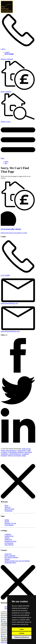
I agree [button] (22, 629)
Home (6, 505)
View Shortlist (9, 525)
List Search (5, 623)
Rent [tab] (6, 608)
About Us (8, 507)
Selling (7, 520)
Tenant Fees (8, 539)
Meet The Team (9, 509)
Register (7, 559)
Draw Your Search (6, 642)
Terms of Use (26, 449)
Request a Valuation (7, 59)
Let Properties (9, 543)
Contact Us (8, 554)
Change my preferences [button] (22, 637)
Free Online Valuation (11, 557)
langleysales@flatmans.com (18, 302)
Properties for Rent (10, 541)
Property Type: (5, 619)
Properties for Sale (10, 523)
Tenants (7, 538)
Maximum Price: (6, 616)
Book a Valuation (10, 556)
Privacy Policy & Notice (8, 450)
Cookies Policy (22, 450)
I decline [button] (22, 633)
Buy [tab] (6, 607)
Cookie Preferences (15, 454)
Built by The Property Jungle (17, 456)
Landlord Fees (9, 536)
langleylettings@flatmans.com (18, 330)
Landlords (8, 534)
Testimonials (9, 511)
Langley (9, 53)
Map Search (5, 625)
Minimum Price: (6, 614)
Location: (4, 612)
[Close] (18, 498)
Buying (7, 522)
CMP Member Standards (16, 452)
